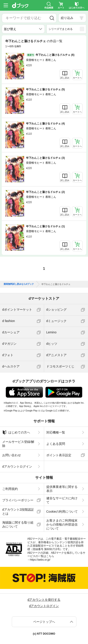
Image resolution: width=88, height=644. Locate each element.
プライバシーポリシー (18, 500)
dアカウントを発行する (44, 600)
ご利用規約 (10, 489)
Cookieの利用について (62, 512)
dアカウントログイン (17, 466)
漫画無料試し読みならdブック (19, 284)
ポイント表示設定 (59, 455)
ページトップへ (44, 622)
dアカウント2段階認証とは (18, 512)
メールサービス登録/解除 (18, 444)
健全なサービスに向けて (62, 500)
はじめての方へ (16, 432)
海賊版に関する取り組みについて (18, 524)
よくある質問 (56, 444)
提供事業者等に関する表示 (62, 489)
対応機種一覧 (56, 432)
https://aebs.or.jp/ (40, 560)
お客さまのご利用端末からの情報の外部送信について (62, 524)
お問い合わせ (12, 455)
